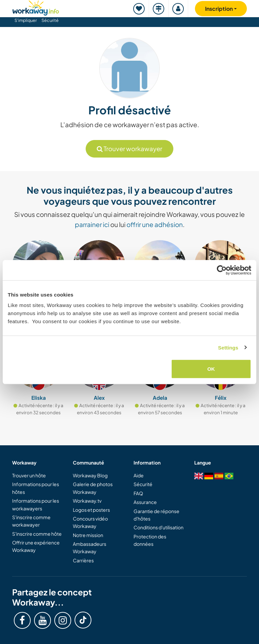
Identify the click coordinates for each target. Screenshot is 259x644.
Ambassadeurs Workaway (90, 548)
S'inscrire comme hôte (37, 534)
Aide (139, 475)
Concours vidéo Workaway (90, 522)
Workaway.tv (87, 501)
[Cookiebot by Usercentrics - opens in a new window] (222, 270)
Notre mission (88, 535)
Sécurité (50, 20)
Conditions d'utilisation (159, 527)
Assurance (145, 502)
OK (211, 369)
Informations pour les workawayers (36, 504)
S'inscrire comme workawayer (31, 521)
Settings (228, 347)
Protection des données (150, 540)
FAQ (138, 493)
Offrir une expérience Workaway (36, 546)
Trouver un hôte (29, 475)
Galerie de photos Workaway (93, 488)
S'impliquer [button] (26, 20)
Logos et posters (91, 510)
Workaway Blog (90, 475)
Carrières (83, 560)
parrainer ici (92, 224)
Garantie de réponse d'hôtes (156, 515)
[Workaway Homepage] (36, 7)
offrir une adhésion (155, 224)
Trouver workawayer (129, 149)
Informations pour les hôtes (36, 488)
